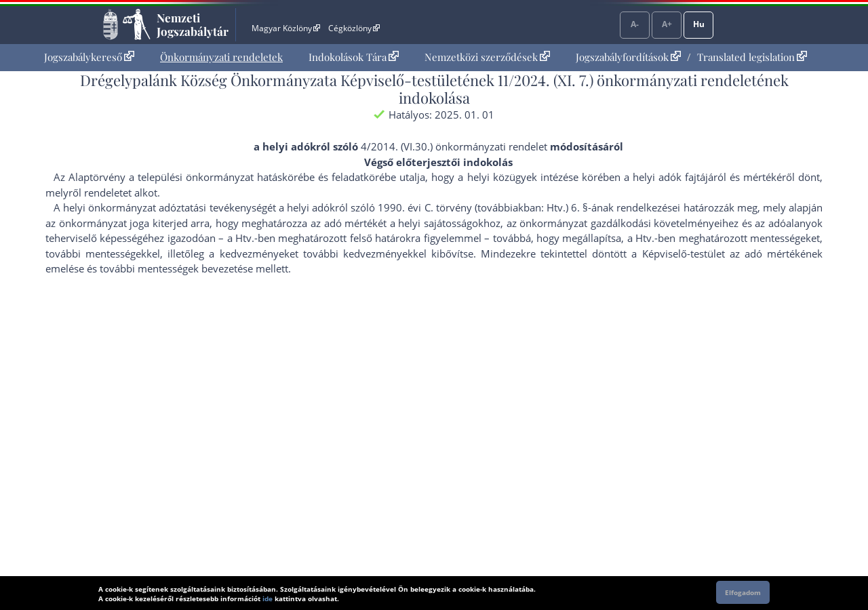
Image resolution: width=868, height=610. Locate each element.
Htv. (245, 238)
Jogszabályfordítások (628, 57)
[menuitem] (89, 57)
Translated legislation (752, 57)
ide (268, 598)
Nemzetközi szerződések (487, 57)
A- (635, 24)
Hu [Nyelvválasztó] (699, 24)
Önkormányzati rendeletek (221, 57)
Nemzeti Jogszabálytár (193, 24)
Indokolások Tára (354, 57)
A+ (667, 24)
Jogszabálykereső (89, 57)
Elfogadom (743, 592)
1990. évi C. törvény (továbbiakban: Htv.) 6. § (483, 207)
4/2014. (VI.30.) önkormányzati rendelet (454, 146)
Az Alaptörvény (90, 177)
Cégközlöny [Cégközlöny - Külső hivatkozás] (354, 28)
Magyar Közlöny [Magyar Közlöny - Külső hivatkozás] (286, 28)
